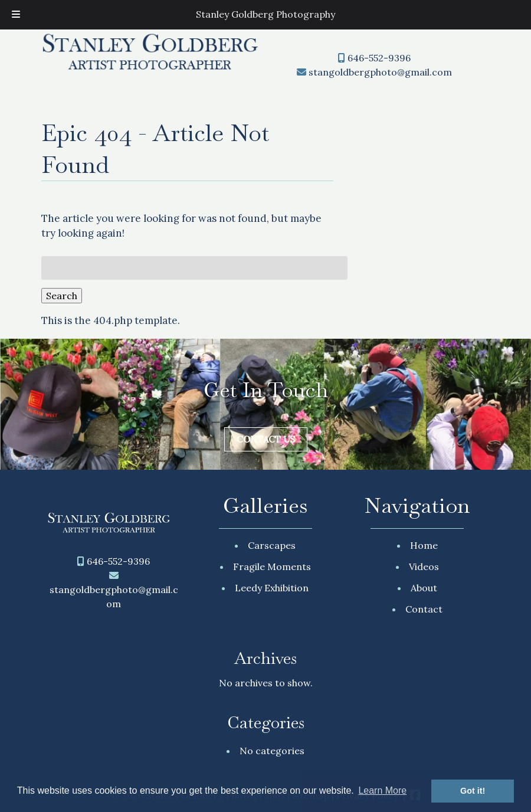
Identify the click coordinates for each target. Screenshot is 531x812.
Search (62, 296)
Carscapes (272, 545)
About (424, 588)
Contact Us (266, 439)
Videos (424, 567)
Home (424, 545)
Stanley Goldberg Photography (265, 14)
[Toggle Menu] (16, 15)
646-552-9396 (379, 58)
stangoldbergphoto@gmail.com (380, 72)
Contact (424, 609)
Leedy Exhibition (272, 588)
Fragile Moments (272, 567)
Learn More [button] (382, 790)
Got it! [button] (473, 791)
